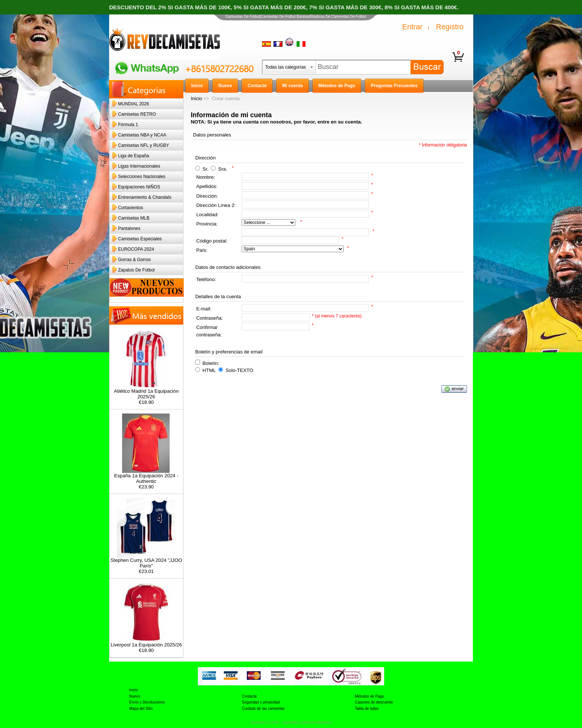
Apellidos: (207, 186)
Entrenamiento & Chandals (145, 197)
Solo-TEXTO (240, 370)
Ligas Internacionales (139, 166)
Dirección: (207, 196)
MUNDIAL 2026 (134, 104)
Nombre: (206, 177)
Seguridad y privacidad (261, 702)
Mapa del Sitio (141, 709)
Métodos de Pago (369, 696)
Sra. (223, 169)
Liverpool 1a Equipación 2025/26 (146, 643)
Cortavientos (130, 208)
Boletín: (211, 363)
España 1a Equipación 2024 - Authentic (146, 476)
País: (202, 250)
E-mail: (204, 309)
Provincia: (207, 224)
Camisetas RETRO (137, 114)
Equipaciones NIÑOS (139, 187)
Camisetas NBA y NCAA (142, 135)
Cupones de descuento (374, 702)
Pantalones (129, 228)
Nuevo (135, 696)
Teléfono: (206, 279)
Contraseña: (210, 318)
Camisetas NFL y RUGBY (144, 145)
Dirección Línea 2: (216, 205)
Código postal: (212, 241)
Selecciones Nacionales (142, 177)
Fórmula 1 (128, 125)
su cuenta (349, 122)
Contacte (249, 696)
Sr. (206, 169)
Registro (450, 27)
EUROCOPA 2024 (136, 249)
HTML (209, 370)
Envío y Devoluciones (147, 702)
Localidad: (207, 215)
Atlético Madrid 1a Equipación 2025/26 (146, 392)
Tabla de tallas (367, 709)
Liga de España (133, 156)
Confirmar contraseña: (209, 331)
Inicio (196, 98)
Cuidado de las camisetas (263, 709)
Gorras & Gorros (134, 260)
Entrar (412, 27)
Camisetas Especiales (140, 239)
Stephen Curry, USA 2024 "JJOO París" (146, 561)
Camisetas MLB (134, 218)
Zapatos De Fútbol (136, 270)
